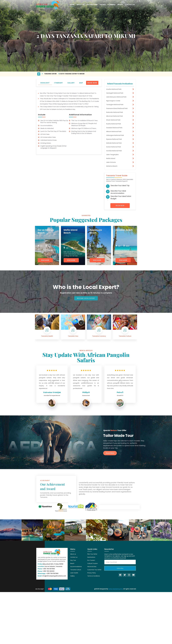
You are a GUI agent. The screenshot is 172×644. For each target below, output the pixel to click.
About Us (80, 5)
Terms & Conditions (94, 576)
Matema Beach (112, 166)
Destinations (92, 5)
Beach (120, 5)
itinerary (58, 83)
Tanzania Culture (76, 570)
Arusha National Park (114, 89)
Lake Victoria (111, 162)
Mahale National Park (114, 143)
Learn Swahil (74, 573)
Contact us (74, 557)
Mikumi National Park (114, 131)
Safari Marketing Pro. (116, 589)
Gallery (72, 576)
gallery (71, 83)
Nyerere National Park (114, 139)
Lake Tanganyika (112, 155)
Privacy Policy (92, 573)
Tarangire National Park (115, 105)
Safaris (103, 5)
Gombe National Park (114, 151)
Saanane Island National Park (117, 108)
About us (73, 554)
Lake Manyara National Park (116, 97)
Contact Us (130, 5)
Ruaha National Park (114, 124)
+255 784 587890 (46, 569)
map (81, 83)
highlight (45, 83)
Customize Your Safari (94, 570)
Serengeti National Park (115, 93)
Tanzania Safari (50, 74)
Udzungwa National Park (115, 135)
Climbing (112, 5)
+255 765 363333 (46, 571)
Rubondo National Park (115, 112)
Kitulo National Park (113, 120)
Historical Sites (92, 567)
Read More (45, 260)
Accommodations (76, 567)
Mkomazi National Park (115, 116)
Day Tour (73, 560)
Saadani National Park (114, 128)
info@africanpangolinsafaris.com (52, 576)
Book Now (92, 83)
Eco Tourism (91, 560)
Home (72, 5)
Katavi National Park (114, 147)
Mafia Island (111, 158)
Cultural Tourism (93, 563)
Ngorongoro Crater (113, 101)
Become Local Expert (86, 298)
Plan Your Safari (92, 554)
